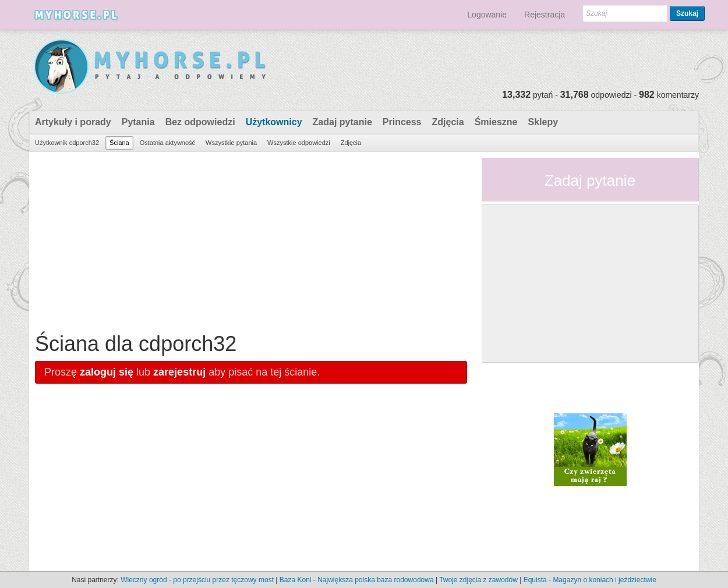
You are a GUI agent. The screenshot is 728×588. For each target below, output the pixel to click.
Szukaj (687, 13)
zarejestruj (179, 372)
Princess (402, 122)
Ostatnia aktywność (167, 143)
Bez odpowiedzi (200, 122)
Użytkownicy (274, 122)
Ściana (119, 143)
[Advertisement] (251, 239)
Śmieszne (496, 122)
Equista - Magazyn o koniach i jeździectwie (590, 580)
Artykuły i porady (73, 122)
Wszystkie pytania (231, 143)
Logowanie (487, 15)
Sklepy (543, 122)
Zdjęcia (448, 122)
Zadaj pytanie (342, 122)
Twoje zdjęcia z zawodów (478, 580)
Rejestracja (545, 15)
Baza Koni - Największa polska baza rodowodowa (357, 580)
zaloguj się (107, 372)
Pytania (138, 122)
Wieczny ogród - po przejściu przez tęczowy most (197, 580)
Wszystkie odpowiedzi (299, 143)
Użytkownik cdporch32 (67, 143)
